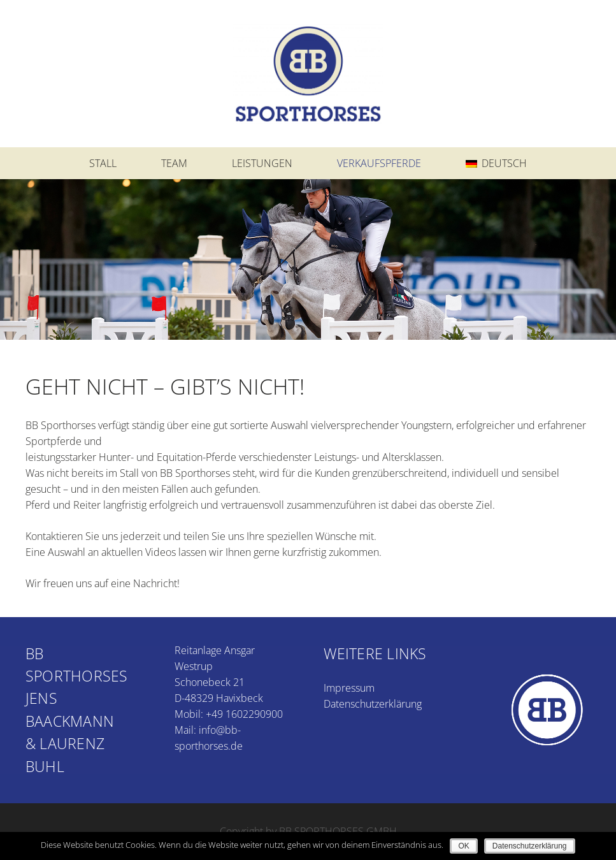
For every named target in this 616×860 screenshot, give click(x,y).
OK (463, 846)
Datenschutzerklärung (373, 704)
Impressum (349, 688)
